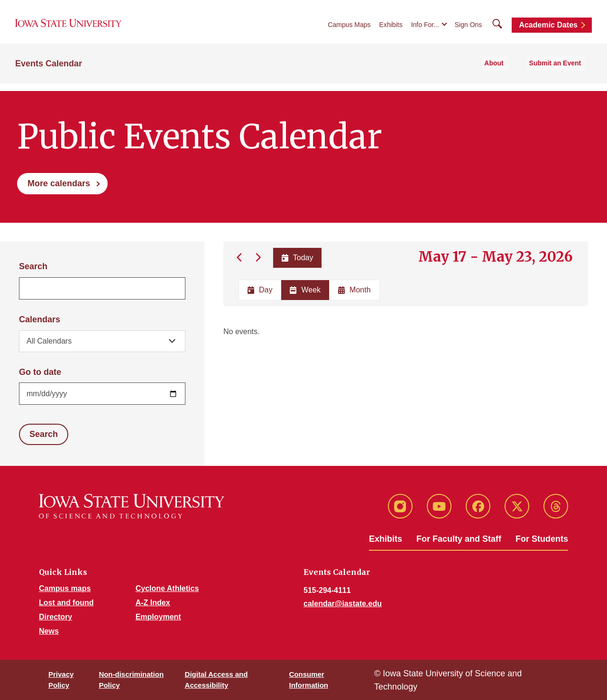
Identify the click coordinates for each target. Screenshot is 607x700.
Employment (158, 617)
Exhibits (391, 29)
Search (33, 266)
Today (297, 258)
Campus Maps (349, 29)
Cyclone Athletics (167, 588)
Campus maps (65, 588)
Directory (55, 617)
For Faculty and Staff (459, 539)
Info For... (425, 29)
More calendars (59, 183)
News (49, 631)
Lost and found (66, 603)
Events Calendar (49, 72)
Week (305, 290)
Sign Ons (469, 29)
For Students (542, 539)
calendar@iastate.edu (343, 604)
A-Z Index (153, 603)
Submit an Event (559, 72)
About (505, 72)
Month (354, 290)
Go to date (40, 372)
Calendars (40, 319)
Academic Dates (548, 30)
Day (260, 290)
